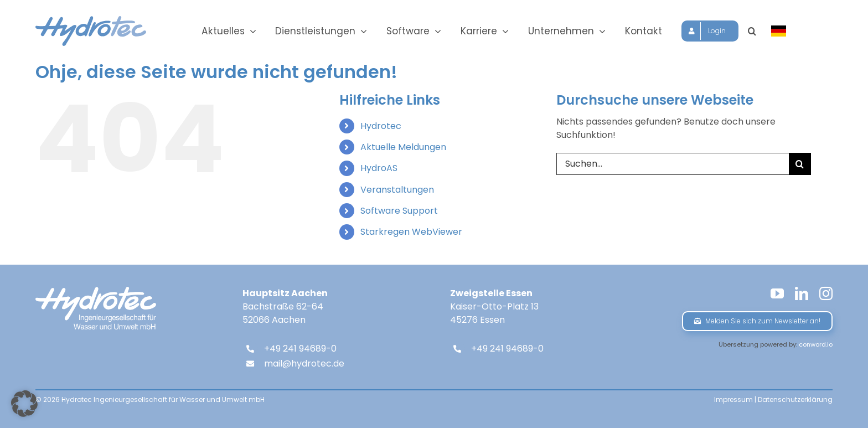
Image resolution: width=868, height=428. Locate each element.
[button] (760, 31)
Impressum (733, 399)
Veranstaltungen (397, 190)
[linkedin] (802, 293)
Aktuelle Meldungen (403, 147)
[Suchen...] (673, 164)
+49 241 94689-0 (300, 349)
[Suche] (800, 164)
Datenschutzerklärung (795, 399)
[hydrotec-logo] (91, 20)
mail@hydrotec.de (304, 363)
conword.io (816, 344)
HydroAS (379, 168)
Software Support (399, 211)
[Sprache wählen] (787, 31)
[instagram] (826, 293)
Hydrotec (381, 126)
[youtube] (777, 293)
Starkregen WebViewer (411, 232)
